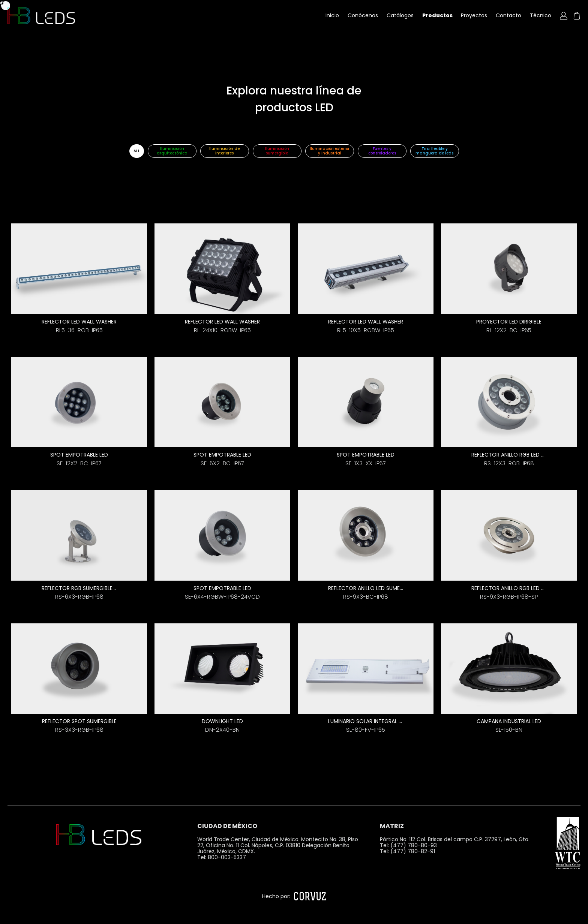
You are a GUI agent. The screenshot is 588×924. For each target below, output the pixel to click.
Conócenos (363, 15)
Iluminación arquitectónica (172, 151)
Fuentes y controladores (382, 151)
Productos (437, 15)
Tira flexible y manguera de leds (434, 151)
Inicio (332, 15)
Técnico (541, 15)
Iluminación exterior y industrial (330, 151)
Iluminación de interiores (224, 151)
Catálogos (400, 15)
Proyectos (474, 15)
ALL (137, 151)
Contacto (508, 15)
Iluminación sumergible (277, 151)
